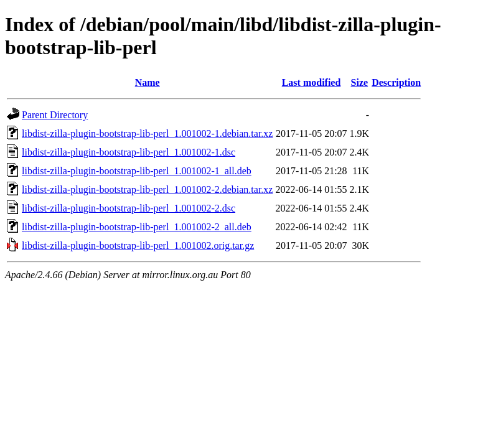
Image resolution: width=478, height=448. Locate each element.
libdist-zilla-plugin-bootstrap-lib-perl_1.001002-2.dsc (129, 208)
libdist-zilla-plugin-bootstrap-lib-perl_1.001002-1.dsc (129, 152)
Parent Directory (55, 115)
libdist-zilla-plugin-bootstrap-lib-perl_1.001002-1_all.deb (137, 171)
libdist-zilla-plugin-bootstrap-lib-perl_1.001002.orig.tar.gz (138, 245)
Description (396, 82)
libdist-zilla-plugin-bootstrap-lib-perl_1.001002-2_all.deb (137, 227)
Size (360, 82)
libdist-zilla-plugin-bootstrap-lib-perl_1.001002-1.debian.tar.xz (147, 133)
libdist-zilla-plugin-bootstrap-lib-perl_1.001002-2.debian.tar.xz (147, 189)
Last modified (312, 82)
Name (148, 82)
